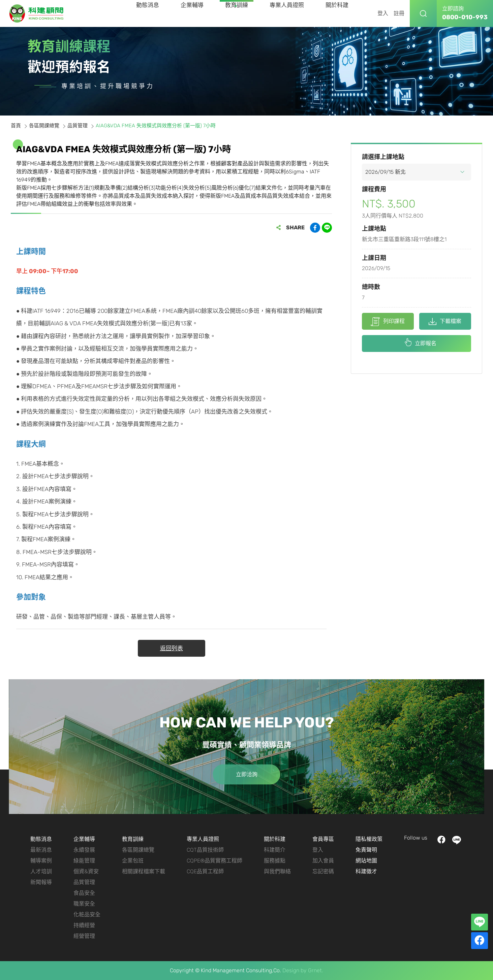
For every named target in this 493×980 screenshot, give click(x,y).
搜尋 (423, 13)
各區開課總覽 (138, 850)
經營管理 (84, 936)
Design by (295, 970)
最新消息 (41, 850)
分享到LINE (327, 228)
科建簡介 (275, 850)
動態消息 (148, 13)
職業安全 (84, 904)
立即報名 (426, 343)
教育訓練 (237, 13)
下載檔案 (445, 321)
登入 (383, 13)
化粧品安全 (87, 914)
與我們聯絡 (277, 871)
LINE (457, 840)
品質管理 (84, 882)
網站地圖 (366, 861)
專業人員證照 (287, 13)
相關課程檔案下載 (144, 871)
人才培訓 (41, 871)
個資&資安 (86, 871)
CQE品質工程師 (205, 871)
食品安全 (84, 893)
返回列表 (172, 648)
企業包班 (133, 861)
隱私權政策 (369, 839)
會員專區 (323, 839)
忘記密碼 (323, 871)
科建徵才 (366, 871)
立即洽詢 (247, 774)
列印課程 (388, 322)
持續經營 (84, 925)
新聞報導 (41, 882)
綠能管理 (84, 861)
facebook (442, 840)
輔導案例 (41, 861)
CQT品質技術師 (205, 850)
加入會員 (323, 861)
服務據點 (275, 861)
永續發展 (84, 850)
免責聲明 (366, 850)
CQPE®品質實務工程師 (214, 861)
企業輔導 (192, 13)
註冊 (399, 13)
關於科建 (337, 13)
